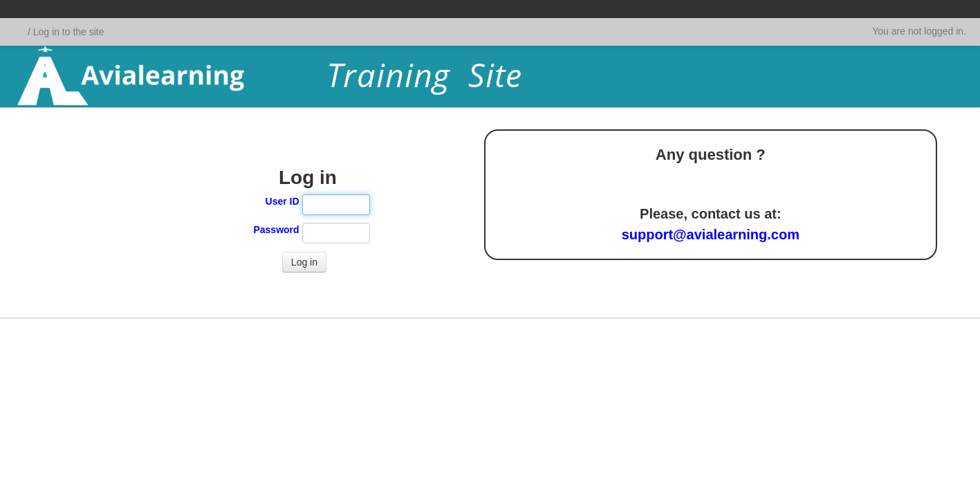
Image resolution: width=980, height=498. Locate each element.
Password (276, 230)
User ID (283, 201)
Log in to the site (69, 32)
